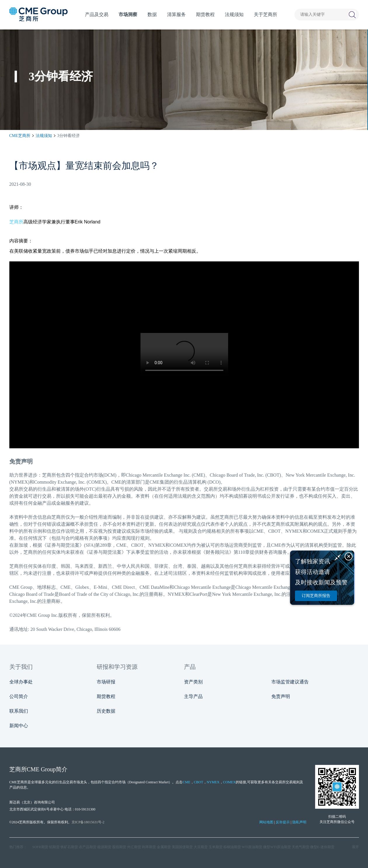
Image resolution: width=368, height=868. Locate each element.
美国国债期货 (182, 847)
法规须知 (44, 136)
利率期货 (149, 847)
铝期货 (54, 847)
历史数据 (106, 711)
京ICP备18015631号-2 (88, 822)
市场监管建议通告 (290, 682)
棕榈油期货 (232, 847)
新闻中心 (19, 726)
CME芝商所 (20, 136)
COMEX (229, 782)
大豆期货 (201, 847)
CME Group (41, 769)
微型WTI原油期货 (277, 847)
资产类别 (193, 682)
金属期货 (164, 847)
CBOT (199, 782)
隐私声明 (299, 822)
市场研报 (106, 682)
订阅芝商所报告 (316, 596)
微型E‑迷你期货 (322, 847)
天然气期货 (301, 847)
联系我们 (19, 711)
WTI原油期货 (252, 847)
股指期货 (119, 847)
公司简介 (19, 696)
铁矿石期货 (69, 847)
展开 (355, 847)
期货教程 (106, 696)
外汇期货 (134, 847)
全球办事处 (21, 682)
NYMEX (213, 782)
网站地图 (266, 822)
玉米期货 (216, 847)
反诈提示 (283, 822)
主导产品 (193, 696)
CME (186, 782)
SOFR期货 (40, 847)
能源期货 (104, 847)
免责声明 (281, 696)
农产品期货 (88, 847)
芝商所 (16, 222)
